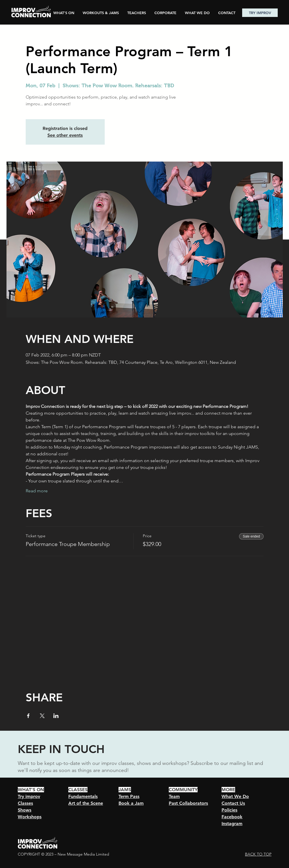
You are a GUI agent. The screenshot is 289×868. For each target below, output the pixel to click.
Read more (37, 491)
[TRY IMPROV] (260, 13)
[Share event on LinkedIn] (56, 716)
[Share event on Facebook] (28, 716)
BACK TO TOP (258, 854)
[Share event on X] (42, 716)
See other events (65, 135)
